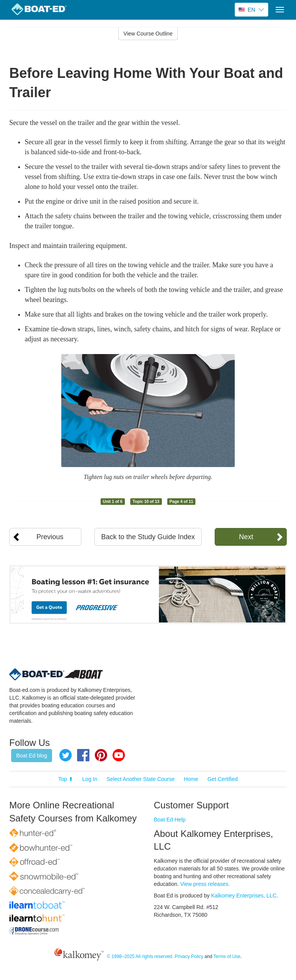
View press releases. (205, 884)
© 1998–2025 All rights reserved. (140, 956)
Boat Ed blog (32, 756)
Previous (50, 537)
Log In (90, 779)
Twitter (66, 755)
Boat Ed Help (170, 820)
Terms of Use (227, 956)
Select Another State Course (140, 779)
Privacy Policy (189, 956)
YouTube (119, 755)
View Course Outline (148, 34)
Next (246, 537)
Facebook (83, 755)
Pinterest (101, 755)
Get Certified (223, 779)
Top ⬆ (66, 779)
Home (191, 779)
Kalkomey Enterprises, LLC (244, 896)
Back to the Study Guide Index (148, 537)
